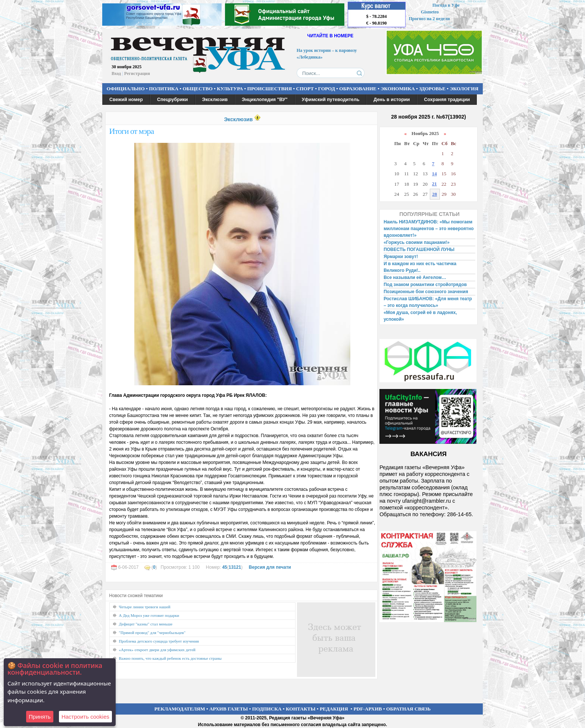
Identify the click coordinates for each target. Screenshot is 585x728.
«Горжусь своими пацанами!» (417, 242)
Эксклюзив (215, 100)
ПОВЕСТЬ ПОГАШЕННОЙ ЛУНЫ (419, 250)
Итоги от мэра (132, 131)
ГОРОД (327, 89)
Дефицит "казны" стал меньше (146, 624)
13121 (235, 567)
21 (434, 184)
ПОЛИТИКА (164, 89)
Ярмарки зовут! (401, 257)
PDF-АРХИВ (367, 709)
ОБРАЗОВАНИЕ (358, 89)
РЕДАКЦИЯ (334, 709)
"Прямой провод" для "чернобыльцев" (152, 633)
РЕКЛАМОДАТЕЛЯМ (180, 709)
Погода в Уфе (446, 5)
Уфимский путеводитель (331, 100)
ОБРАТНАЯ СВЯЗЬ (408, 709)
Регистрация (137, 73)
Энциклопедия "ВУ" (265, 100)
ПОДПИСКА (267, 709)
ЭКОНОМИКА (398, 89)
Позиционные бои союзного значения (426, 292)
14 (434, 174)
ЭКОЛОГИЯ (464, 89)
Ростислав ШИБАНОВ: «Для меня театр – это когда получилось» (428, 302)
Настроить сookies (85, 717)
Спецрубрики (173, 100)
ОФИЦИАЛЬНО (126, 89)
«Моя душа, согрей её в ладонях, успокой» (420, 316)
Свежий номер (126, 100)
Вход (116, 73)
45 (224, 567)
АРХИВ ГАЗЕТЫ (229, 709)
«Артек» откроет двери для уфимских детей (157, 650)
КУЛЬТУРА (230, 89)
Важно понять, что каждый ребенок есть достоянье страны (170, 658)
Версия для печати (270, 567)
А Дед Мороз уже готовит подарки (149, 615)
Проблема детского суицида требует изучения (159, 641)
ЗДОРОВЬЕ (432, 89)
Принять (40, 717)
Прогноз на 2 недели (429, 19)
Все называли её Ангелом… (415, 277)
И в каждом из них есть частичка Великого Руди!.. (420, 267)
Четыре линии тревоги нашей (145, 607)
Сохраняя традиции (447, 100)
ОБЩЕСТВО (197, 89)
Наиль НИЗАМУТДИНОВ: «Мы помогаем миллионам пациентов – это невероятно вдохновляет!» (428, 229)
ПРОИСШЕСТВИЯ (270, 89)
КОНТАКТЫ (301, 709)
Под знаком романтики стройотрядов (425, 285)
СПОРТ (305, 89)
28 (434, 194)
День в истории (392, 100)
